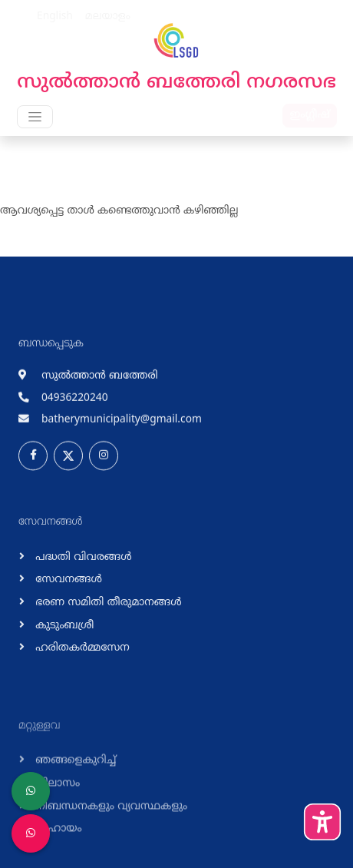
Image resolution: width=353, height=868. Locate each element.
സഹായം (57, 842)
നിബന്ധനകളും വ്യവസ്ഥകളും (110, 819)
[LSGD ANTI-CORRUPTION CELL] (31, 791)
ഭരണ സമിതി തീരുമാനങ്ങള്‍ (107, 610)
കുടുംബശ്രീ (63, 633)
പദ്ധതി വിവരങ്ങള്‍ (82, 564)
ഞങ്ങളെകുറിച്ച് (74, 774)
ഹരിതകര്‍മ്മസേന (81, 656)
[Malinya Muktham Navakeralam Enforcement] (31, 833)
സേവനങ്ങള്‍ (67, 587)
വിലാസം (56, 796)
